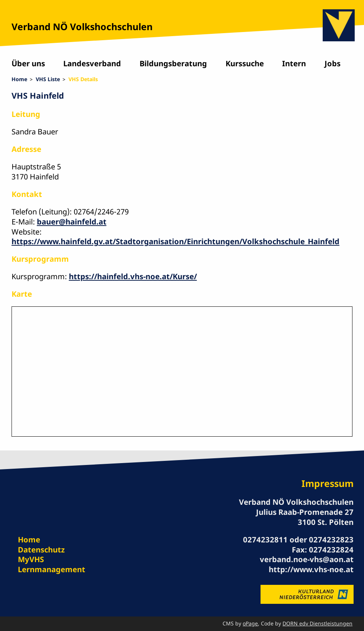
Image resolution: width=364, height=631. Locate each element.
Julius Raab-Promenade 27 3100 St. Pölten (305, 517)
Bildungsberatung (173, 63)
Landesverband (92, 63)
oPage (250, 623)
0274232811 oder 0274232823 (298, 539)
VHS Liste (48, 79)
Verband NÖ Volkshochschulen (82, 26)
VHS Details (83, 79)
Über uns (28, 63)
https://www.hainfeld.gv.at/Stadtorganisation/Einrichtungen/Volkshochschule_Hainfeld (175, 241)
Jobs (333, 63)
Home (19, 79)
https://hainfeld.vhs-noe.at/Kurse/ (133, 276)
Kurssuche (245, 63)
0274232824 (331, 549)
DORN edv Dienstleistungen (317, 623)
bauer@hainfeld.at (72, 222)
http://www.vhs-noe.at (311, 569)
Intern (294, 63)
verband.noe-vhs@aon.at (307, 559)
